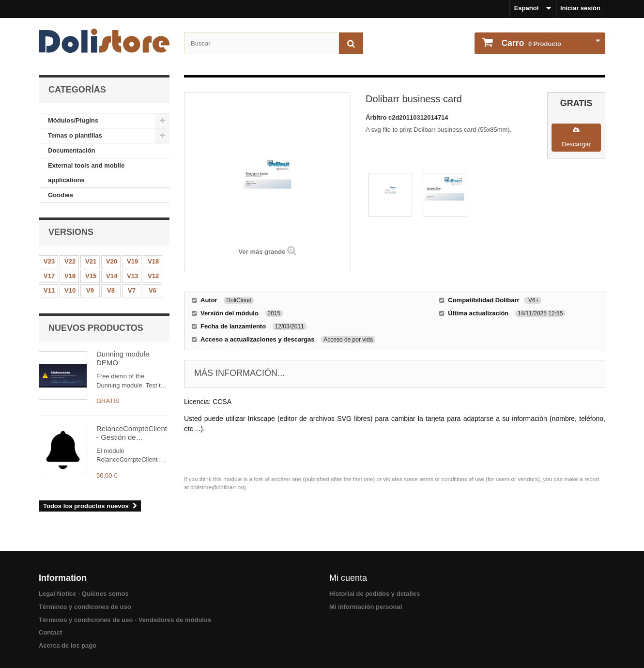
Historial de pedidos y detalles (375, 594)
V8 (111, 290)
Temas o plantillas (75, 135)
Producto (530, 43)
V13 (132, 276)
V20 (112, 261)
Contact (50, 632)
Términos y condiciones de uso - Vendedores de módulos (125, 620)
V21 (91, 261)
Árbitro (377, 117)
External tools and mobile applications (86, 173)
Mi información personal (366, 607)
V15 (91, 276)
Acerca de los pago (68, 645)
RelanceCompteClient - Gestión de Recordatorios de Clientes (132, 433)
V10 (70, 290)
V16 (70, 276)
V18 (153, 261)
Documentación (72, 150)
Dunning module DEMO (123, 358)
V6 (153, 290)
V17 (49, 276)
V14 (112, 276)
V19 (132, 261)
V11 (49, 290)
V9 (90, 290)
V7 (132, 290)
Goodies (61, 195)
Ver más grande (262, 252)
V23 (49, 261)
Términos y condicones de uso (85, 607)
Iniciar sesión (580, 8)
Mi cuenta (348, 578)
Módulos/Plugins (73, 120)
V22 (70, 261)
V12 (153, 276)
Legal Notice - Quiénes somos (84, 594)
